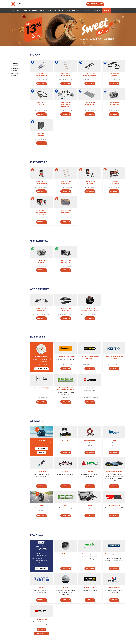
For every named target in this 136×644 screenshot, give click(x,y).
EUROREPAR (15, 64)
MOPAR (13, 61)
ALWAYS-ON (15, 74)
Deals (107, 10)
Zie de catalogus (41, 633)
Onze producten (56, 10)
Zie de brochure (41, 369)
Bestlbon (41, 630)
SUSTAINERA (15, 66)
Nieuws (97, 10)
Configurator (41, 449)
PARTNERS (14, 71)
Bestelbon (41, 83)
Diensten (86, 10)
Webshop (41, 452)
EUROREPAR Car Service (34, 10)
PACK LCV (14, 76)
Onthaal (17, 10)
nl (122, 4)
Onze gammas (73, 10)
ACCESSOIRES (15, 69)
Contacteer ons (112, 4)
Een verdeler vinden (95, 4)
